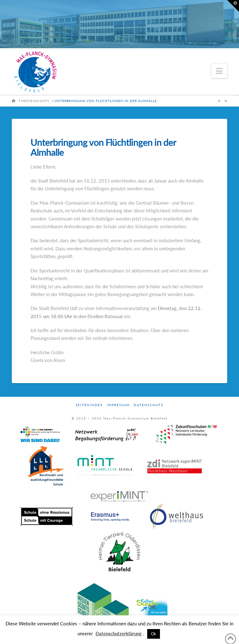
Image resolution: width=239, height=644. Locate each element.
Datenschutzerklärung (119, 633)
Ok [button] (154, 634)
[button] (219, 71)
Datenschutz (149, 405)
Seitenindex (89, 405)
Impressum (118, 405)
